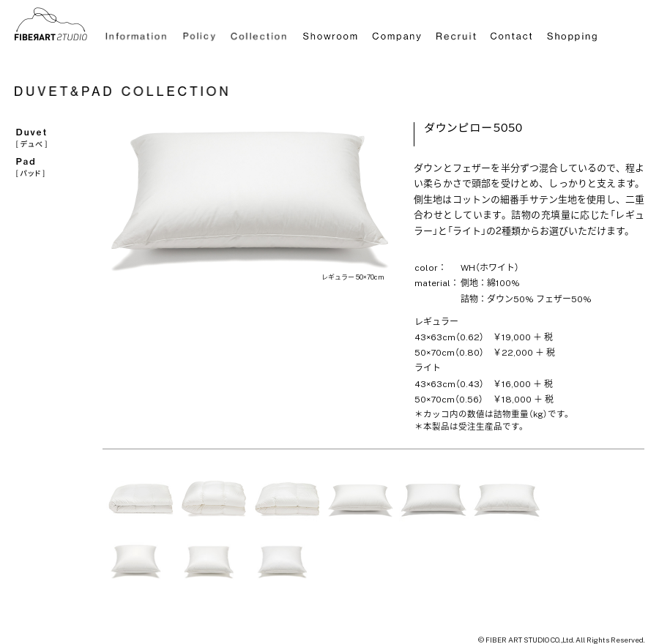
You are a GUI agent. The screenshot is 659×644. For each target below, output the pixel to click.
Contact (513, 33)
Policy (200, 33)
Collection (258, 33)
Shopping (573, 33)
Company (396, 33)
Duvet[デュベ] (49, 137)
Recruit (457, 33)
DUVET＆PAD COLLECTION (132, 93)
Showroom (329, 33)
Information (137, 33)
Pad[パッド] (49, 166)
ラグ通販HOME (51, 23)
